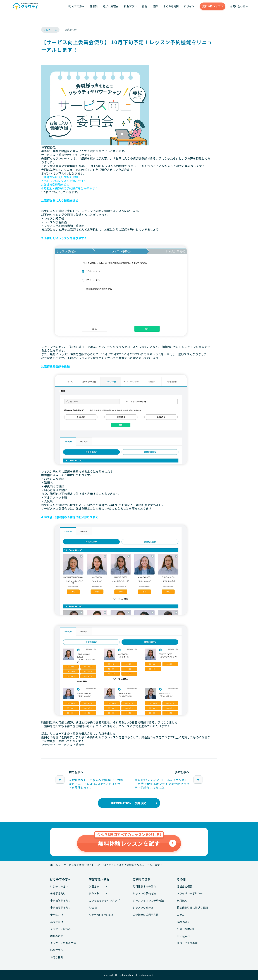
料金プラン (130, 6)
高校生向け (57, 922)
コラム (181, 915)
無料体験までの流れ (144, 886)
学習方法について (99, 886)
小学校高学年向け (60, 908)
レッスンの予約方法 (144, 893)
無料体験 (213, 6)
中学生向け (57, 915)
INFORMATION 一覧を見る (129, 803)
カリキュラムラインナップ (104, 901)
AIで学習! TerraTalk (101, 915)
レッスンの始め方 (143, 908)
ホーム (54, 865)
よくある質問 (171, 6)
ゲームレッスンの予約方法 (148, 901)
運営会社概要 (185, 886)
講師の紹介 (57, 936)
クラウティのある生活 (63, 943)
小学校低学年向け (60, 901)
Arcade (93, 908)
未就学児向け (58, 893)
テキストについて (99, 893)
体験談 (94, 6)
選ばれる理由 (111, 6)
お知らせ (71, 30)
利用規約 (182, 901)
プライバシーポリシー (190, 893)
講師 (155, 6)
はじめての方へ (76, 6)
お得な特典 (57, 957)
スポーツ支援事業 (187, 943)
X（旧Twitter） (186, 929)
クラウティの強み (60, 929)
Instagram (184, 936)
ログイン (189, 6)
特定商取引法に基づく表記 (192, 908)
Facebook (183, 922)
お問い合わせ (238, 6)
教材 (145, 6)
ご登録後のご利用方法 (146, 915)
